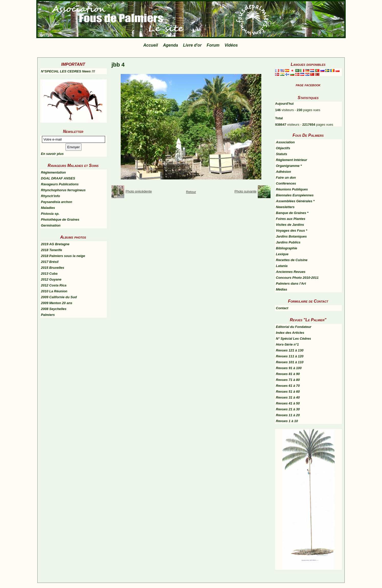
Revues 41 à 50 (288, 403)
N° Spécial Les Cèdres (293, 339)
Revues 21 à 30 (288, 409)
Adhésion (283, 172)
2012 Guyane (51, 279)
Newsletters (285, 207)
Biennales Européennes (295, 195)
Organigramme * (289, 166)
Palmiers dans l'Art (291, 284)
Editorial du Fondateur (294, 327)
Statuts (282, 154)
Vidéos (231, 45)
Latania (282, 266)
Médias (282, 289)
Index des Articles (290, 333)
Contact (282, 308)
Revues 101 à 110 (290, 362)
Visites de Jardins (290, 225)
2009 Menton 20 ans (57, 303)
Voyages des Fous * (291, 231)
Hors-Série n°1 (287, 344)
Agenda (170, 45)
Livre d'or (192, 45)
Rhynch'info (50, 196)
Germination (51, 225)
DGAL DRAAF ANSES (58, 178)
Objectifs (283, 148)
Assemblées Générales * (295, 201)
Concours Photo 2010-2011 (297, 278)
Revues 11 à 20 (288, 415)
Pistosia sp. (50, 214)
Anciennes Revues (291, 272)
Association (285, 142)
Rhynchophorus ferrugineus (63, 190)
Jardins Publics (288, 242)
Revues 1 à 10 (287, 421)
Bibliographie (286, 248)
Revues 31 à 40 (288, 397)
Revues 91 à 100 (289, 368)
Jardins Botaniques (291, 236)
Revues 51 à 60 (288, 392)
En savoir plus (52, 154)
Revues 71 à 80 (288, 380)
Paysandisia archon (57, 202)
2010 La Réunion (54, 291)
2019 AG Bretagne (55, 244)
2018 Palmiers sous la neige (63, 256)
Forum (213, 45)
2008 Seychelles (54, 309)
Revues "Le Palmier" (308, 320)
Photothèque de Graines (60, 220)
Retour (191, 192)
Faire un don (286, 178)
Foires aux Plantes (291, 219)
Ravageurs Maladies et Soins (73, 165)
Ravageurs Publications (60, 184)
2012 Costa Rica (54, 285)
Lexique (282, 254)
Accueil (151, 45)
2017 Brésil (50, 262)
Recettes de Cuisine (292, 260)
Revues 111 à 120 (290, 356)
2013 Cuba (49, 274)
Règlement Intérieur (291, 160)
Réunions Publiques (292, 189)
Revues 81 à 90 (288, 374)
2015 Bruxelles (53, 268)
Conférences (286, 183)
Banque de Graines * (292, 213)
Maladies (48, 208)
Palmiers (48, 315)
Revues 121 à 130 (290, 350)
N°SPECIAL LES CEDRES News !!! (68, 71)
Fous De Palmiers (308, 135)
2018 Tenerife (52, 250)
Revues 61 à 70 (288, 386)
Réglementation (53, 172)
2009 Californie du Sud (59, 297)
